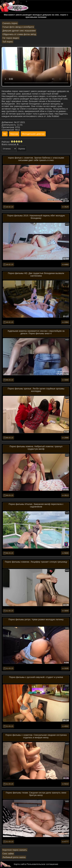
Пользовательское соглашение (42, 864)
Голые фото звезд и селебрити (18, 27)
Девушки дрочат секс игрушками (19, 31)
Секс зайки (8, 854)
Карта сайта (20, 864)
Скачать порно (10, 23)
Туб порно (8, 42)
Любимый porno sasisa (14, 857)
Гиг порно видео (11, 38)
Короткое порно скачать (15, 850)
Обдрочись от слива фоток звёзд (19, 34)
